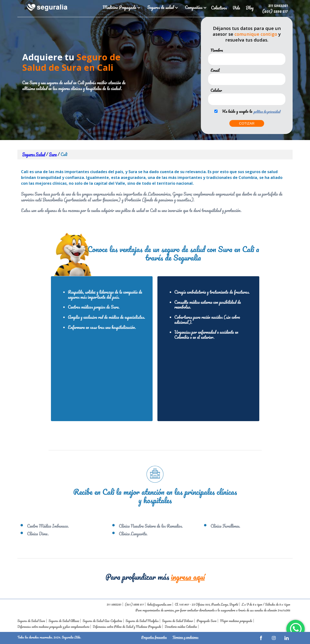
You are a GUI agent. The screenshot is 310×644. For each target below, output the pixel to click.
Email (215, 70)
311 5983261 (278, 5)
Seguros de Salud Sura (31, 621)
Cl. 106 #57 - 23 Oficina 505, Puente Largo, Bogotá (207, 604)
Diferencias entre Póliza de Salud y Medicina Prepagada (127, 626)
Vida (236, 8)
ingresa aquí (188, 577)
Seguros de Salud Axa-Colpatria (102, 621)
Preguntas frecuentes (154, 637)
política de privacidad (267, 111)
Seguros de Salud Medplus (142, 621)
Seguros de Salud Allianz (64, 621)
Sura (53, 155)
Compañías (195, 7)
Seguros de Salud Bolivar (178, 621)
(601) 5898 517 (275, 11)
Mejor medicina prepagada (236, 621)
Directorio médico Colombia (181, 626)
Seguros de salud (162, 7)
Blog (250, 8)
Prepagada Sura (207, 621)
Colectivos (219, 8)
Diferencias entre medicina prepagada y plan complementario (53, 626)
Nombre (217, 50)
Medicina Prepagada (121, 7)
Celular (216, 90)
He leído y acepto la (237, 111)
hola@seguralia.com (159, 604)
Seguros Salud (34, 155)
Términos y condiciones (185, 637)
